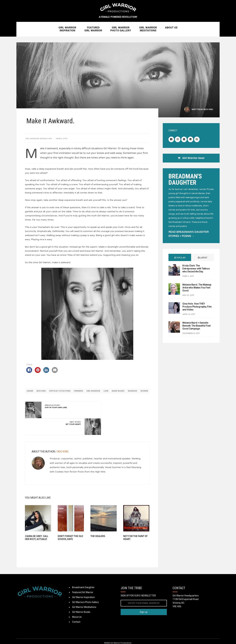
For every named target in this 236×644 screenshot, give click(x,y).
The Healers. (97, 526)
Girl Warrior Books (81, 604)
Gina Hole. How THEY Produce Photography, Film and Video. (197, 308)
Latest (203, 259)
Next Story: (119, 414)
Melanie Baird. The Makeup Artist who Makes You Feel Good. (197, 289)
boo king (46, 393)
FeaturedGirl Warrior (93, 30)
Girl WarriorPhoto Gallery (121, 30)
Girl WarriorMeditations (148, 30)
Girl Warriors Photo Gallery (85, 594)
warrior (137, 393)
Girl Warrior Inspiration (40, 137)
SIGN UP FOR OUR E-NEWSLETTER (138, 587)
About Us (171, 29)
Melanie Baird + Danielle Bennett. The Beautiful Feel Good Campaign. (197, 327)
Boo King (208, 110)
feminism (83, 393)
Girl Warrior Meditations (84, 599)
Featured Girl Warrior (83, 584)
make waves (123, 393)
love (111, 393)
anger (35, 393)
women (87, 398)
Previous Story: (57, 414)
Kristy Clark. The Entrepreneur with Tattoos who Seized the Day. (196, 270)
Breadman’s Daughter (83, 579)
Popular (180, 259)
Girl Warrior (98, 393)
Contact (76, 614)
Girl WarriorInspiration (67, 30)
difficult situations (65, 393)
